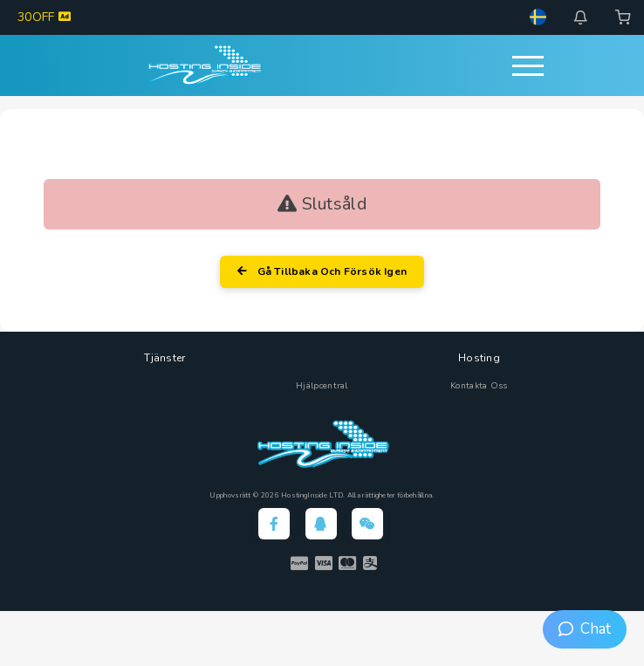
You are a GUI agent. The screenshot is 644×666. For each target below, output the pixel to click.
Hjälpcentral (322, 386)
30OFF (44, 17)
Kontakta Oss (479, 386)
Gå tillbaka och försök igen (322, 271)
